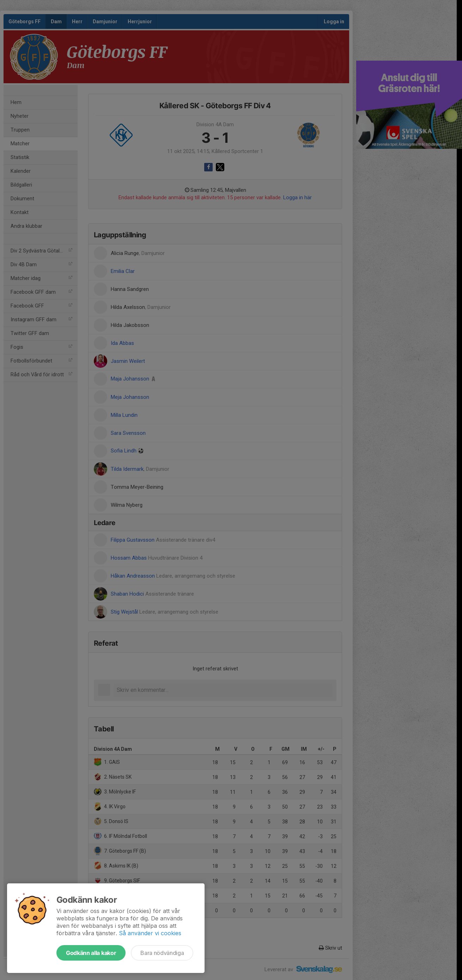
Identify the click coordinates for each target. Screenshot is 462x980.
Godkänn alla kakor (91, 953)
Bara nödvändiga (162, 953)
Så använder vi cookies (150, 933)
